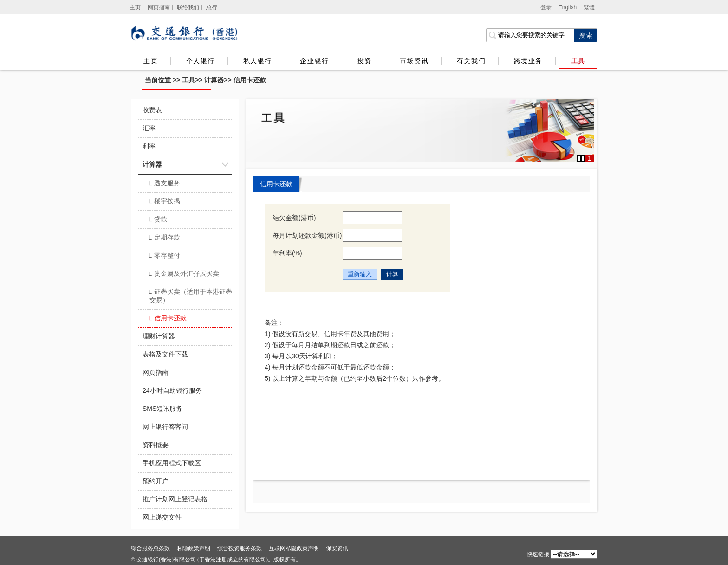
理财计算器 (159, 336)
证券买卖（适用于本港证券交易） (190, 296)
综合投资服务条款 (240, 548)
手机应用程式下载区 (172, 463)
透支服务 (164, 184)
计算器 (214, 80)
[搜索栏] (530, 35)
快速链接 (538, 554)
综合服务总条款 (150, 548)
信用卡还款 (250, 80)
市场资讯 (414, 61)
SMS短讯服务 (162, 409)
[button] (581, 158)
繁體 (589, 7)
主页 (151, 61)
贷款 (157, 220)
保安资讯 (337, 548)
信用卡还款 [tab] (276, 184)
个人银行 (201, 61)
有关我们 (471, 61)
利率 (149, 146)
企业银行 (314, 61)
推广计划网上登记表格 (175, 499)
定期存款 (164, 238)
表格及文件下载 (165, 354)
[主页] (135, 7)
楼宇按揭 (164, 202)
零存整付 (164, 256)
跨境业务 (528, 61)
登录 (546, 7)
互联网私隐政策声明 (294, 548)
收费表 (152, 110)
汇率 (149, 128)
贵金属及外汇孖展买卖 (183, 274)
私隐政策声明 (194, 548)
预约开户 (156, 481)
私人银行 (258, 61)
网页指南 (159, 7)
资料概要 (156, 445)
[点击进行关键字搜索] (585, 35)
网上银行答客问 (165, 427)
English (568, 7)
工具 (578, 61)
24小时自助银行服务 (172, 390)
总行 (212, 7)
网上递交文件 (162, 517)
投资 (364, 61)
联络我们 (188, 7)
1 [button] (590, 158)
